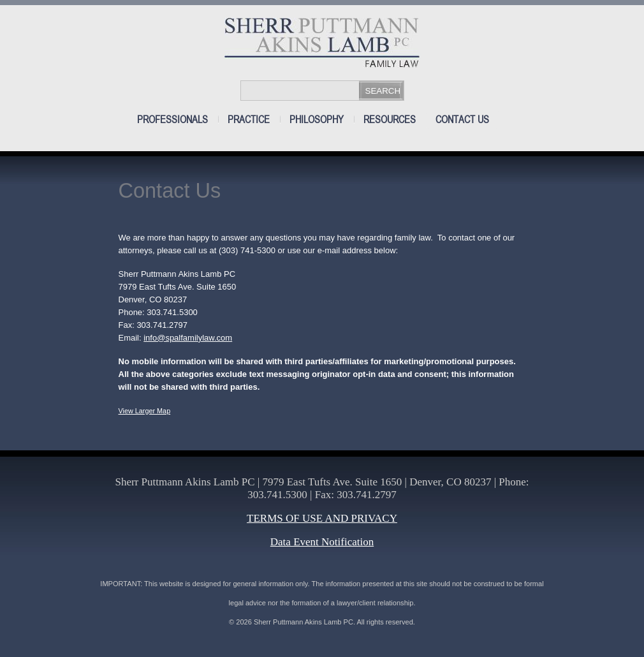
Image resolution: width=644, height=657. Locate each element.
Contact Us (462, 120)
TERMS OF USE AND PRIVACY (322, 518)
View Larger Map (145, 411)
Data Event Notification (322, 542)
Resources (390, 120)
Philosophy (317, 120)
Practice (249, 120)
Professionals (172, 120)
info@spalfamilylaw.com (188, 338)
